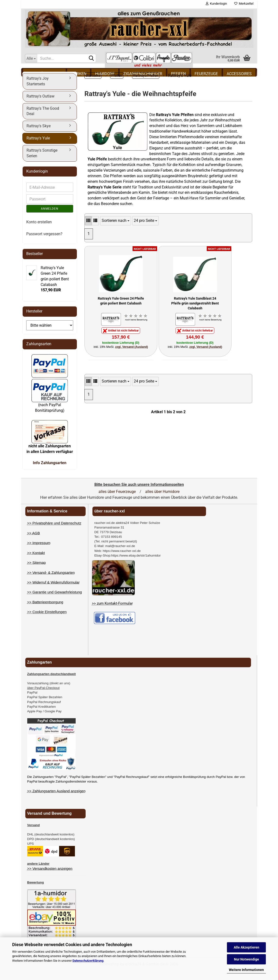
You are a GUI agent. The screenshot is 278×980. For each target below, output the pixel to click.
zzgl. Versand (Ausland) (132, 357)
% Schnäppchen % (44, 74)
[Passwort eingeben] (50, 209)
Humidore (105, 74)
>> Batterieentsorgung (45, 612)
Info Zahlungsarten (50, 473)
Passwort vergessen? (44, 244)
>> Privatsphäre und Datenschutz (54, 533)
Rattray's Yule (38, 148)
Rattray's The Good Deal (43, 121)
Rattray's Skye (39, 136)
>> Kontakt (36, 563)
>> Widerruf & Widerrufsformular (54, 592)
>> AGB (34, 543)
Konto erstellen (39, 232)
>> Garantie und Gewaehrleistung (55, 602)
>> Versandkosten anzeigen (50, 878)
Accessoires (239, 74)
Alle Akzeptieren (247, 947)
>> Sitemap (37, 573)
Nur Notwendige (247, 959)
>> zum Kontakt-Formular (112, 613)
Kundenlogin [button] (216, 4)
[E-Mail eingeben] (50, 197)
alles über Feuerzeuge (117, 502)
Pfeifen (178, 74)
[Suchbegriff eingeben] (67, 58)
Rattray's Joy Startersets (38, 91)
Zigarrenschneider (143, 74)
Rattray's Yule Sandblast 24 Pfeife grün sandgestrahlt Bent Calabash (195, 313)
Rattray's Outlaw (40, 106)
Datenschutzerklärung (88, 961)
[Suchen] (91, 59)
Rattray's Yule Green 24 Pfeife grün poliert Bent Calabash (121, 311)
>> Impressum (39, 553)
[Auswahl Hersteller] (50, 335)
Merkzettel (244, 4)
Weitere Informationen (246, 970)
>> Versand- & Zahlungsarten (51, 583)
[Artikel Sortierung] (116, 231)
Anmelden (50, 219)
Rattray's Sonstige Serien (42, 163)
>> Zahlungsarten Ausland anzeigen (56, 801)
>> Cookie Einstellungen (47, 622)
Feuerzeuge (206, 74)
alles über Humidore (162, 502)
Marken (79, 74)
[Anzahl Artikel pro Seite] (145, 231)
